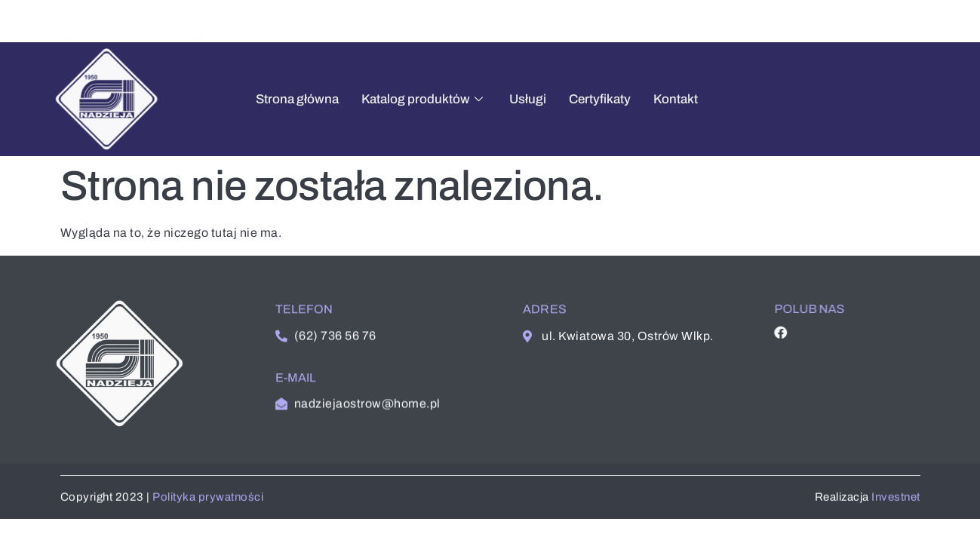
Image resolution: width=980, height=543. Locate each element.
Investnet (896, 501)
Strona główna (278, 99)
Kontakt (657, 99)
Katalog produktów (405, 99)
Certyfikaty (581, 99)
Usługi (509, 99)
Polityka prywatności (208, 501)
